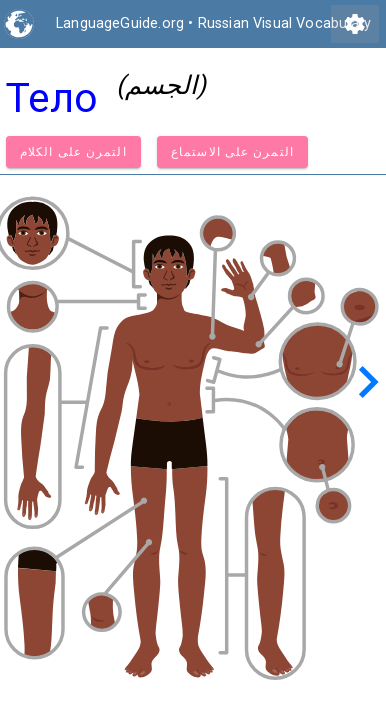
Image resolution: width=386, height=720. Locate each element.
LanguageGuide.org (120, 23)
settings (355, 24)
